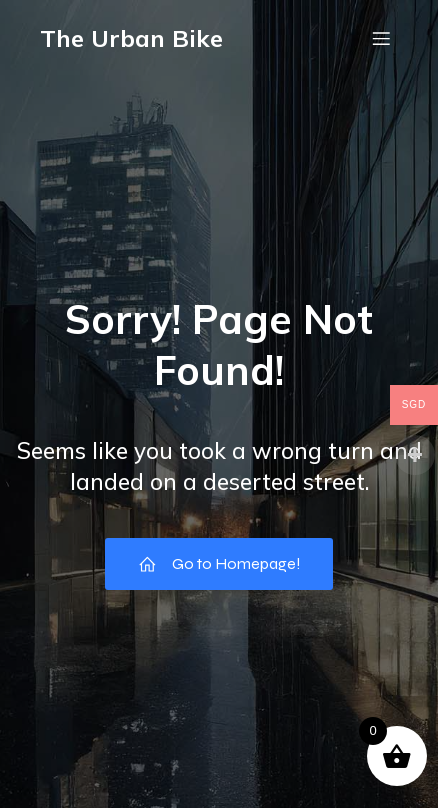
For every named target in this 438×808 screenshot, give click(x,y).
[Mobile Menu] (381, 38)
